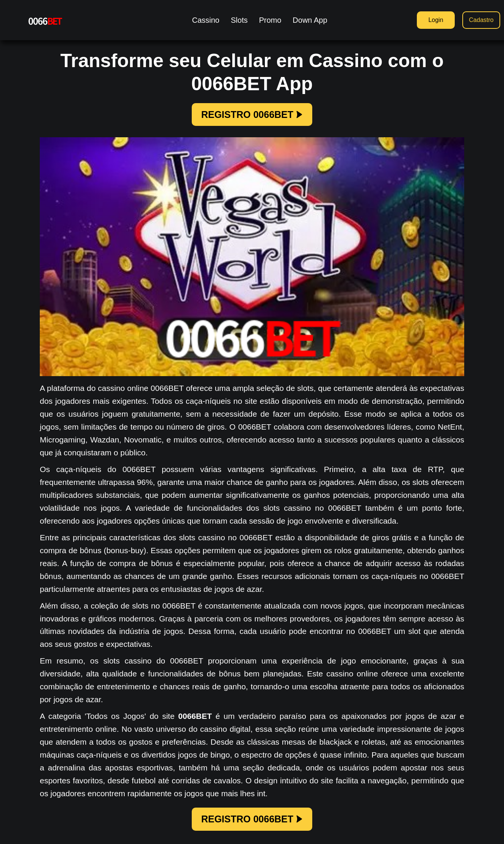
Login (436, 20)
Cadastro (481, 20)
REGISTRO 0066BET (252, 115)
